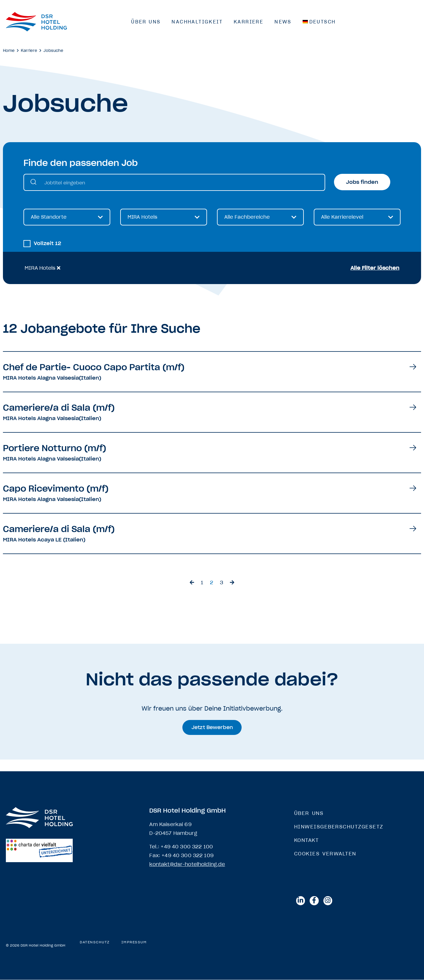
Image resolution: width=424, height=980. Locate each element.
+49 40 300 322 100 (187, 847)
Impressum (134, 943)
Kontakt (307, 840)
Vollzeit (48, 244)
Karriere (249, 22)
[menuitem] (319, 22)
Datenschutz (95, 943)
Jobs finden (362, 182)
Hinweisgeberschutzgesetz (339, 827)
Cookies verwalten (325, 854)
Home (9, 51)
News (283, 22)
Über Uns (146, 22)
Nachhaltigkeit (197, 22)
